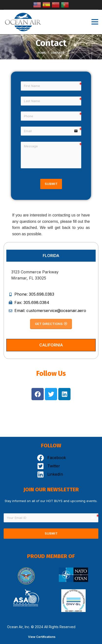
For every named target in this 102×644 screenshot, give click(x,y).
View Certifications (42, 637)
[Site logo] (23, 21)
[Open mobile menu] (95, 22)
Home (42, 53)
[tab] (51, 256)
